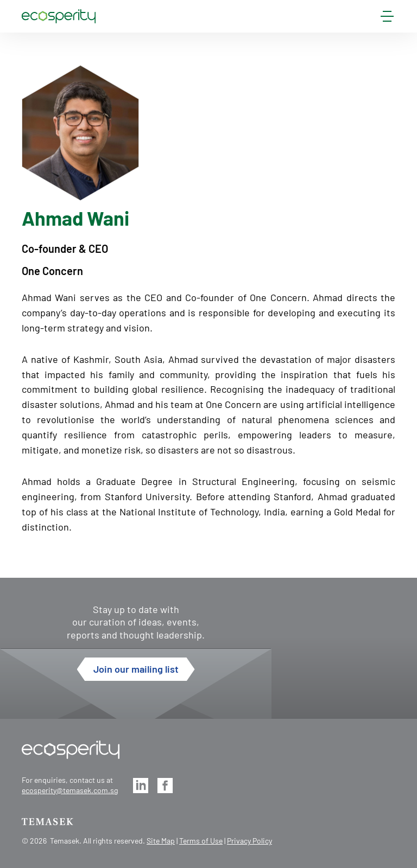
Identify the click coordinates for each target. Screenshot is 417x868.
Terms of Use (201, 841)
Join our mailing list (136, 669)
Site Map (161, 841)
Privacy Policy (249, 841)
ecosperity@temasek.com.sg (70, 790)
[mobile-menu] (387, 19)
